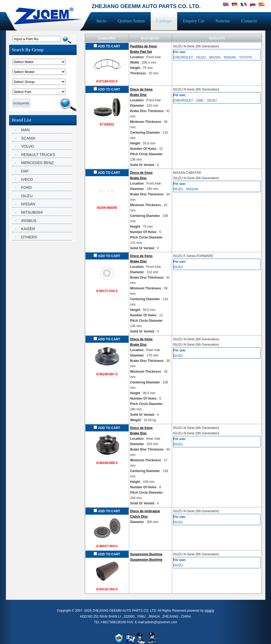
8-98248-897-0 (107, 374)
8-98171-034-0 (107, 291)
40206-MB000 (107, 208)
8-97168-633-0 (107, 81)
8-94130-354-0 (107, 589)
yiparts (209, 611)
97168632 (107, 124)
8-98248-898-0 (107, 463)
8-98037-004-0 (107, 546)
